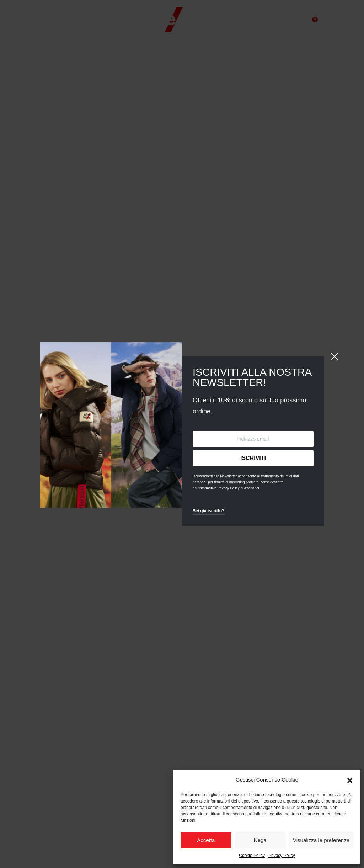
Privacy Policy (282, 856)
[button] (350, 780)
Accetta (206, 840)
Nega (260, 840)
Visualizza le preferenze (321, 840)
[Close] (334, 356)
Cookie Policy (252, 856)
